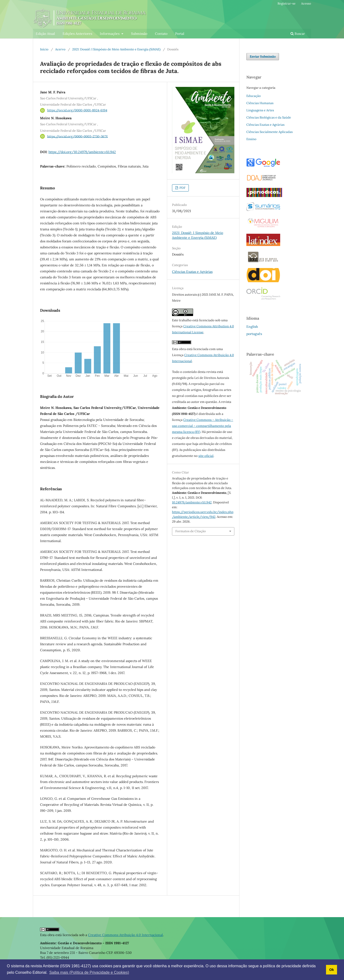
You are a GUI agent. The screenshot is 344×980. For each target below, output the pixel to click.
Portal (180, 34)
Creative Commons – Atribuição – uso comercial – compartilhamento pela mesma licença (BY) (203, 426)
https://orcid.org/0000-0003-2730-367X (77, 136)
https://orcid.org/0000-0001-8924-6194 (77, 110)
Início (44, 49)
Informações (110, 34)
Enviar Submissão (263, 57)
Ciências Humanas (260, 103)
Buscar (298, 34)
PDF (182, 188)
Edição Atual (45, 34)
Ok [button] (331, 970)
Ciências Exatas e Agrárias (192, 272)
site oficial (206, 456)
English (252, 327)
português (254, 334)
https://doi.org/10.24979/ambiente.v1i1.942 (82, 152)
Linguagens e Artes (260, 110)
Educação (254, 96)
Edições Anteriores (77, 34)
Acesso (306, 3)
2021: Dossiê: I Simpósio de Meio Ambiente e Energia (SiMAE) (116, 49)
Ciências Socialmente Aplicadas (270, 132)
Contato (161, 34)
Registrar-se (287, 3)
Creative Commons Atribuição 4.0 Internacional (125, 935)
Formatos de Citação (191, 531)
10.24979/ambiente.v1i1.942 (192, 502)
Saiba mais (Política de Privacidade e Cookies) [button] (89, 972)
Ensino (251, 139)
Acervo (60, 49)
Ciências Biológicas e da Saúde (269, 117)
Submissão (139, 34)
